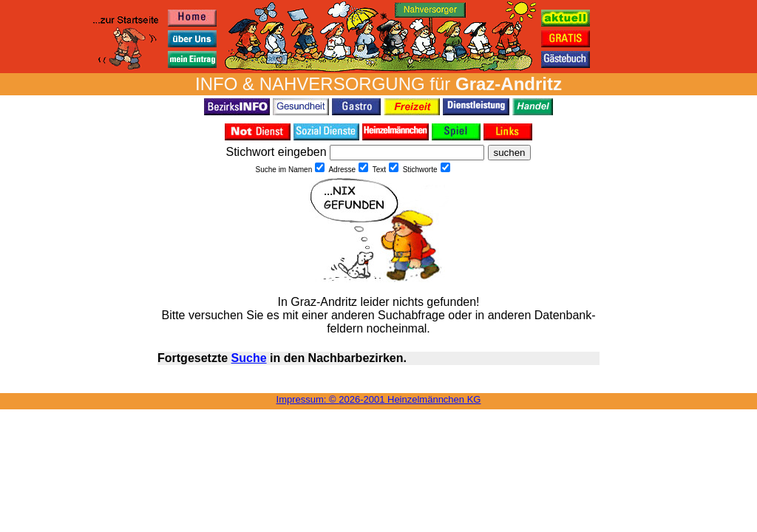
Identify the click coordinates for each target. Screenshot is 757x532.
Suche (249, 358)
